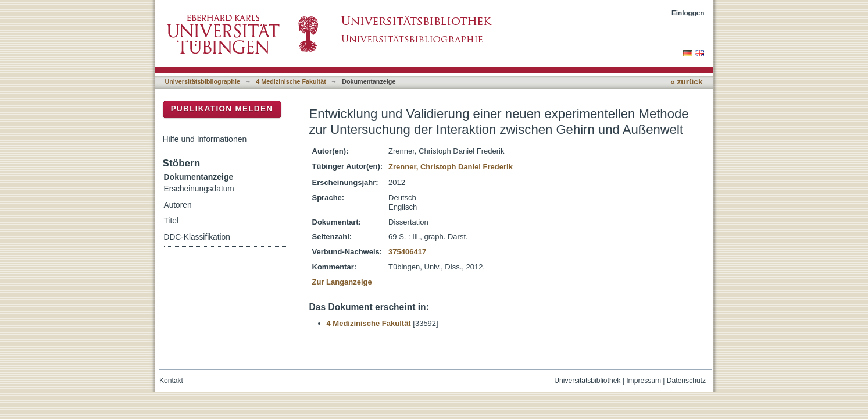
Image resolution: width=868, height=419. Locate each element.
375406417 (407, 252)
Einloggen (688, 13)
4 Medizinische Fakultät (291, 81)
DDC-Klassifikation (197, 237)
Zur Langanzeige (342, 282)
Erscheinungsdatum (199, 189)
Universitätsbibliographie (203, 81)
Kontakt (171, 381)
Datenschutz (686, 381)
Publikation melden (222, 109)
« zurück (686, 82)
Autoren (178, 205)
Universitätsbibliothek (587, 381)
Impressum (644, 381)
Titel (171, 221)
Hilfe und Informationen (205, 139)
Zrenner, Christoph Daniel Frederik (451, 167)
